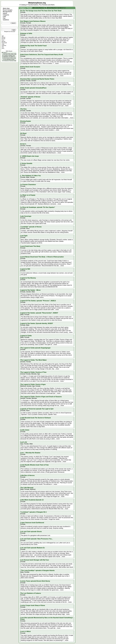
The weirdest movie (9, 59)
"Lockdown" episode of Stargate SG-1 (34, 512)
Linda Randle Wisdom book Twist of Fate (35, 465)
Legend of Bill (25, 269)
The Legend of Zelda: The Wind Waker (34, 360)
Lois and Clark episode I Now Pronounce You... (37, 539)
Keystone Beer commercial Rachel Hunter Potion (37, 79)
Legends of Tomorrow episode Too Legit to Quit (37, 409)
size (3, 47)
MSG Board (9, 51)
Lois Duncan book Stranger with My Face (35, 560)
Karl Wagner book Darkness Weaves (33, 21)
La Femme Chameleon (28, 185)
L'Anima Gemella (26, 163)
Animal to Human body (10, 61)
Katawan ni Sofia (26, 33)
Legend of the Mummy (28, 278)
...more (62, 30)
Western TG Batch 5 (9, 57)
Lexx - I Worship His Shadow (30, 453)
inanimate (4, 43)
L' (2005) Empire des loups (30, 156)
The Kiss (24, 109)
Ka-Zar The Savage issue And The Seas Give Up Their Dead (41, 11)
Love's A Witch (26, 631)
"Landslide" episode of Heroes (31, 227)
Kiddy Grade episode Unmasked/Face (33, 88)
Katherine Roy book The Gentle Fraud (33, 46)
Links (4, 17)
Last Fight (24, 236)
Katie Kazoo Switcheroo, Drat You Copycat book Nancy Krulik (42, 55)
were (3, 48)
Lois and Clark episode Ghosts (31, 532)
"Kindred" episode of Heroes (30, 97)
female (3, 39)
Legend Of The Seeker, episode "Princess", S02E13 (38, 301)
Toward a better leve (9, 55)
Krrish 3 (23, 144)
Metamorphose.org (37, 3)
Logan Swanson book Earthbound (32, 523)
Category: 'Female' (26, 8)
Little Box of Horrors (28, 475)
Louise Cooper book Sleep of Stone (33, 605)
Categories (6, 15)
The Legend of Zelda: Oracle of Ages (33, 384)
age (3, 36)
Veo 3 (5, 52)
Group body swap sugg (10, 54)
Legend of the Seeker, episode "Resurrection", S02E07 (39, 313)
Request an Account (10, 32)
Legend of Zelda (26, 336)
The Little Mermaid (27, 488)
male (3, 44)
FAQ (4, 18)
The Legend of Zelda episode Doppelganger (36, 348)
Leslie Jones (25, 430)
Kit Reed (23, 133)
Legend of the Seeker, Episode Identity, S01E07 (37, 323)
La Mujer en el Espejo (28, 195)
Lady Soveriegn (26, 216)
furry (3, 40)
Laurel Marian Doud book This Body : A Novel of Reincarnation (42, 257)
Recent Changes (8, 10)
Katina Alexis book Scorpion (30, 67)
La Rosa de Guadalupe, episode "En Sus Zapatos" (38, 207)
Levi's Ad (24, 442)
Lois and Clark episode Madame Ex (33, 548)
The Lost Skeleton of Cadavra (31, 593)
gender (4, 41)
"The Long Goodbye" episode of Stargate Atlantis (38, 570)
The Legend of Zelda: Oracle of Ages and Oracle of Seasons (41, 397)
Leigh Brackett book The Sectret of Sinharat (36, 418)
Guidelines (6, 20)
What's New (6, 8)
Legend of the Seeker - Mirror (31, 290)
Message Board (7, 12)
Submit (5, 13)
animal (3, 37)
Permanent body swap (10, 58)
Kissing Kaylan (26, 121)
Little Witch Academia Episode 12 (32, 500)
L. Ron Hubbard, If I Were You (31, 176)
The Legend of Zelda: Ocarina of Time (33, 372)
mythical (4, 45)
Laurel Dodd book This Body (30, 246)
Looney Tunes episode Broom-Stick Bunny (35, 581)
